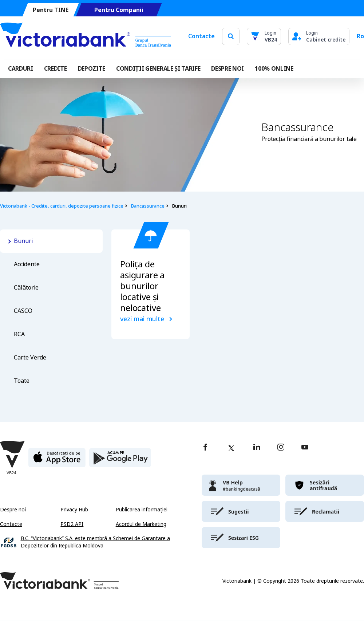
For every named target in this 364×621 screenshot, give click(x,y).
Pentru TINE (51, 10)
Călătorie (26, 288)
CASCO (23, 311)
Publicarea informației (142, 510)
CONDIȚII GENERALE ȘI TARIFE (158, 69)
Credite (56, 69)
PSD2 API (72, 524)
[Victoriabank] (86, 36)
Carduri (21, 69)
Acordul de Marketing (141, 524)
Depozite (92, 69)
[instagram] (281, 448)
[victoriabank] (241, 485)
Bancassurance (148, 206)
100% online (274, 69)
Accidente (27, 264)
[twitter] (231, 448)
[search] (231, 36)
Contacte (201, 36)
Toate (22, 381)
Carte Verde (30, 357)
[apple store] (57, 461)
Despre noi (13, 510)
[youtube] (305, 448)
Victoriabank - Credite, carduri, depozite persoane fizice (62, 206)
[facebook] (205, 448)
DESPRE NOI (227, 69)
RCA (19, 334)
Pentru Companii (119, 10)
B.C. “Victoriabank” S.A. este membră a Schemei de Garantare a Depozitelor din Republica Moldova (95, 542)
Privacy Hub (74, 510)
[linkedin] (257, 448)
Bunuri (23, 241)
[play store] (120, 461)
